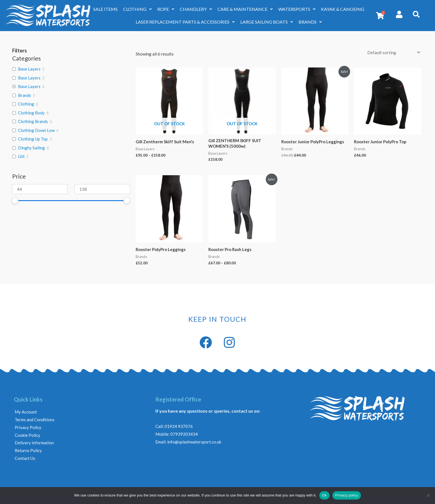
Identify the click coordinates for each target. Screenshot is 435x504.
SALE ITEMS (105, 9)
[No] (428, 495)
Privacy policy (347, 495)
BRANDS (310, 22)
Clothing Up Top (33, 139)
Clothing (26, 104)
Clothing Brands (33, 121)
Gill (21, 156)
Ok (324, 495)
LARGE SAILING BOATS (267, 22)
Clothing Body (31, 113)
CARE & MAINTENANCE (245, 9)
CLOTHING (137, 9)
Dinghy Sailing (31, 148)
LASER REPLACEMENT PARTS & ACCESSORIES (185, 22)
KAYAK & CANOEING (343, 9)
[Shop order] (393, 52)
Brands (25, 95)
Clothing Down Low (36, 130)
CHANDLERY (196, 9)
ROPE (166, 9)
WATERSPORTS (297, 9)
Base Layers (29, 69)
